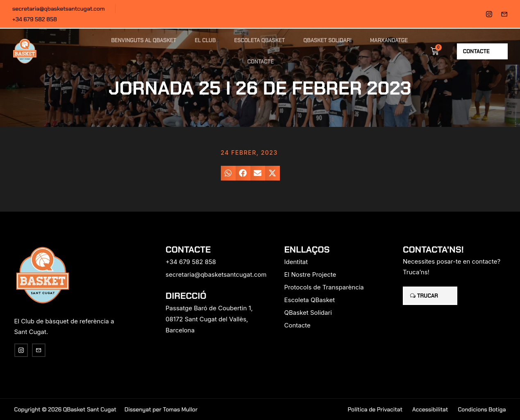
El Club (205, 40)
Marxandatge (389, 40)
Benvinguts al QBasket (144, 40)
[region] (107, 356)
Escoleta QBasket (260, 40)
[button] (228, 173)
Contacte (261, 62)
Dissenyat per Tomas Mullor (161, 409)
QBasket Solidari (327, 40)
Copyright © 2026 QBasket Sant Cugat (65, 409)
